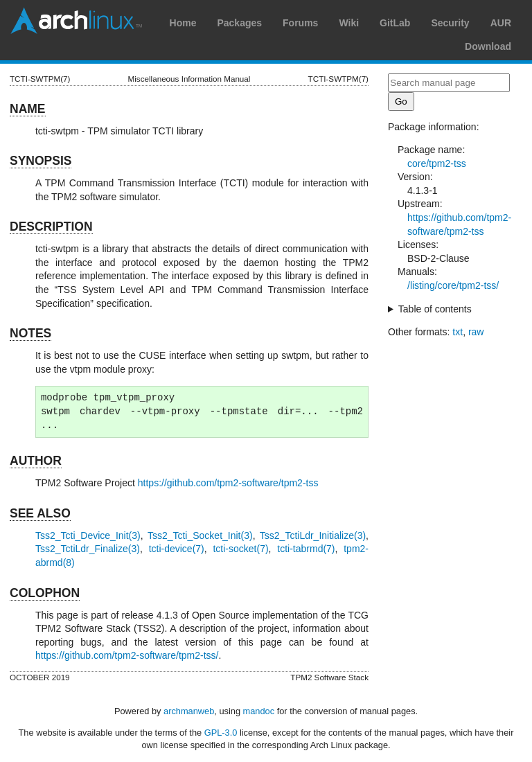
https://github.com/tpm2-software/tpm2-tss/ (127, 655)
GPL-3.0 (221, 733)
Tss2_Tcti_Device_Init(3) (88, 535)
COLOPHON (45, 593)
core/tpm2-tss (437, 163)
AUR (501, 23)
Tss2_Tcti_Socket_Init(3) (200, 535)
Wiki (349, 23)
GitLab (395, 23)
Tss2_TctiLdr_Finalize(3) (88, 549)
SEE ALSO (40, 513)
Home (183, 23)
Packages (239, 23)
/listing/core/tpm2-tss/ (453, 285)
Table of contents (435, 309)
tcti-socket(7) (240, 549)
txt (458, 332)
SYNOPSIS (41, 161)
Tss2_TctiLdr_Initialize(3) (313, 535)
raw (476, 332)
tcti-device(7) (177, 549)
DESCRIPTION (51, 227)
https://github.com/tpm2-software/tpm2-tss (228, 483)
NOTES (30, 333)
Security (450, 23)
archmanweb (189, 711)
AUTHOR (36, 461)
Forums (300, 23)
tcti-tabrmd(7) (306, 549)
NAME (28, 109)
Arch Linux (76, 21)
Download (488, 46)
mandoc (259, 711)
